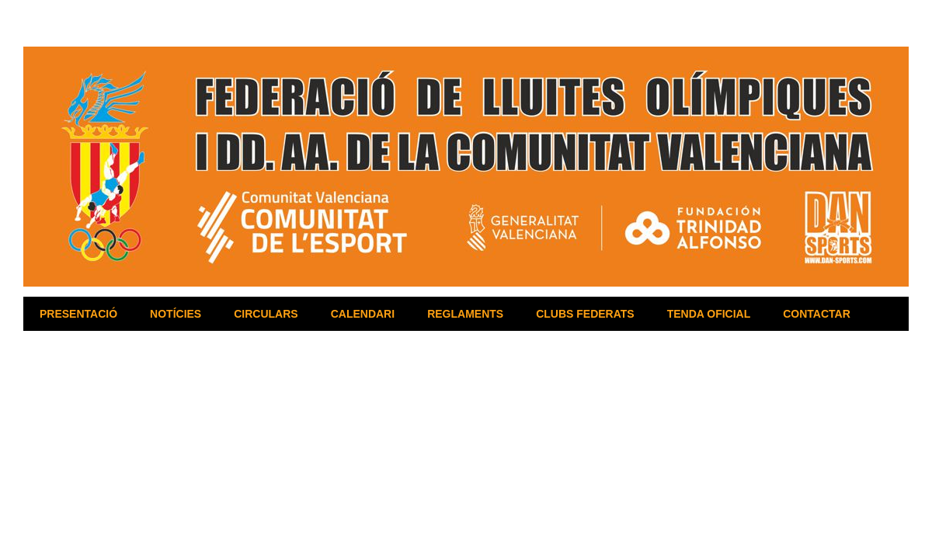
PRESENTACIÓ (78, 314)
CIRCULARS (266, 314)
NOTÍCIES (176, 314)
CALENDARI (363, 314)
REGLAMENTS (465, 314)
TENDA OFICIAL (709, 314)
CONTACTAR (817, 314)
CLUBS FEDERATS (585, 314)
